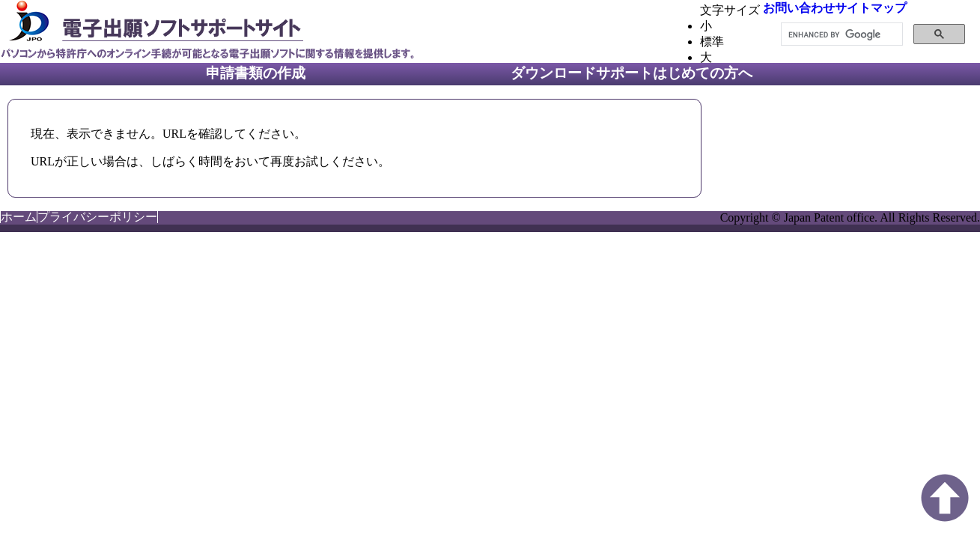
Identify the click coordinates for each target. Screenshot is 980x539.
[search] (840, 34)
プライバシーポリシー (97, 217)
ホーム (19, 217)
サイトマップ (871, 8)
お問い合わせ (799, 8)
